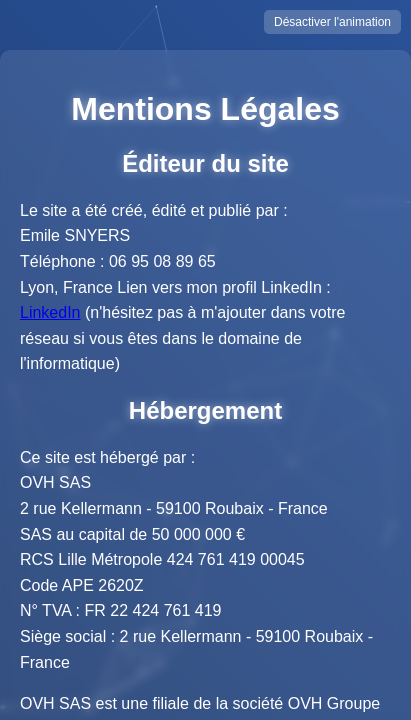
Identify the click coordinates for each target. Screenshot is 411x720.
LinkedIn (50, 312)
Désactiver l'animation (332, 22)
